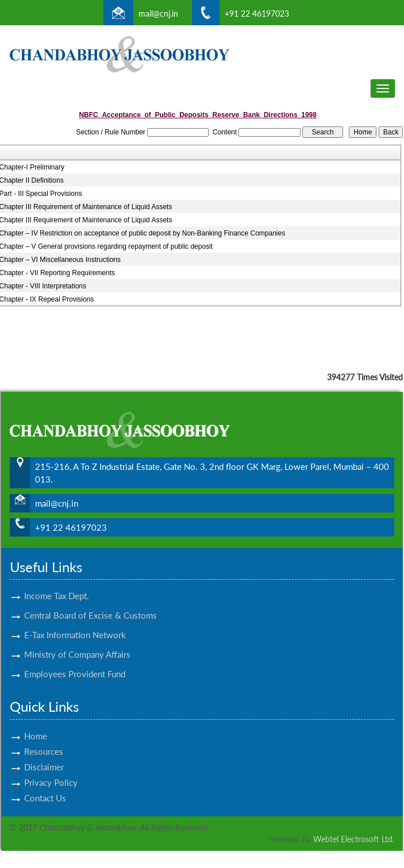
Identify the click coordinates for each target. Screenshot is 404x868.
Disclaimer (44, 757)
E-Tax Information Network (75, 624)
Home (36, 726)
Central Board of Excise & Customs (91, 605)
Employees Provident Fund (75, 663)
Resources (44, 741)
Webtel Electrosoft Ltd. (354, 839)
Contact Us (45, 788)
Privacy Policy (51, 772)
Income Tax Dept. (57, 585)
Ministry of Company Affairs (77, 644)
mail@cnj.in (158, 13)
